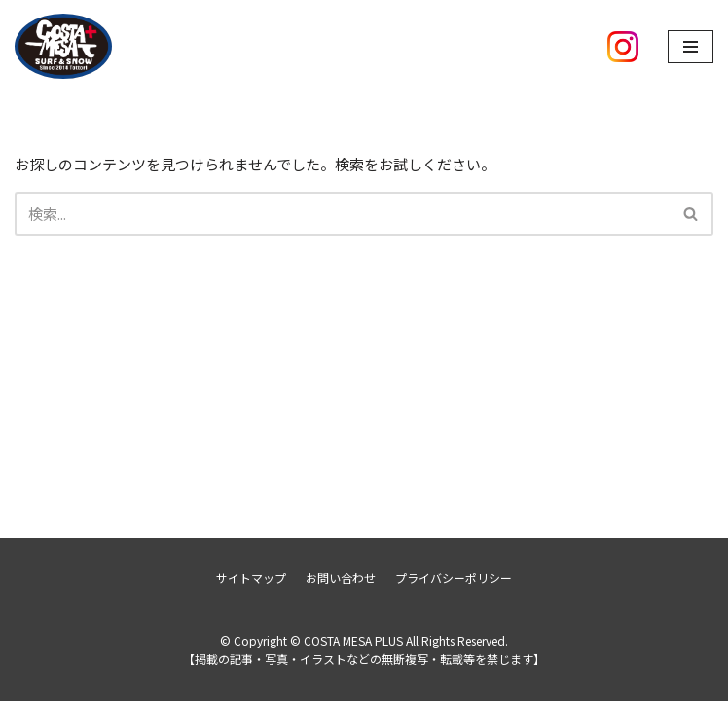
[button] (691, 214)
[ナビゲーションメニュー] (691, 47)
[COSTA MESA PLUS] (63, 46)
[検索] (342, 214)
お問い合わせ (341, 578)
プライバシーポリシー (454, 578)
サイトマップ (251, 578)
